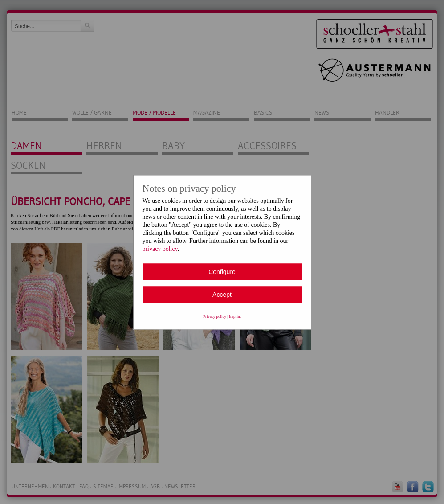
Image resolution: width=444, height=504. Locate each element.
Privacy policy (215, 316)
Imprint (235, 316)
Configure (222, 271)
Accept (222, 294)
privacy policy (160, 248)
